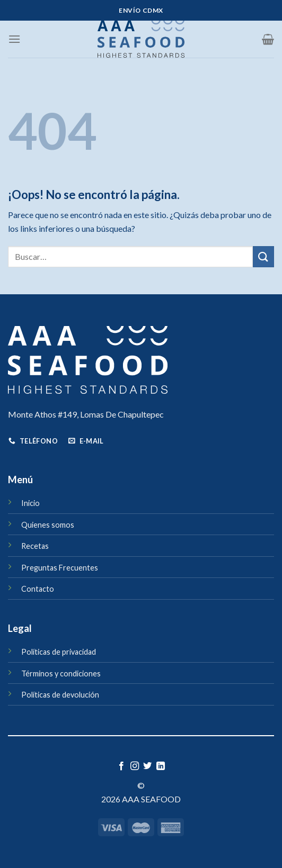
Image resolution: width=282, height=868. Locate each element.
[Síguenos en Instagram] (135, 766)
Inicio (30, 503)
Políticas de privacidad (59, 652)
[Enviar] (263, 256)
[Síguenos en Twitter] (147, 766)
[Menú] (14, 39)
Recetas (35, 546)
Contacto (38, 589)
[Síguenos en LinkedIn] (161, 766)
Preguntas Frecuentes (60, 568)
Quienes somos (48, 525)
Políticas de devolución (60, 695)
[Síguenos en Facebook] (121, 766)
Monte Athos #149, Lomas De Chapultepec (86, 414)
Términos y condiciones (61, 673)
